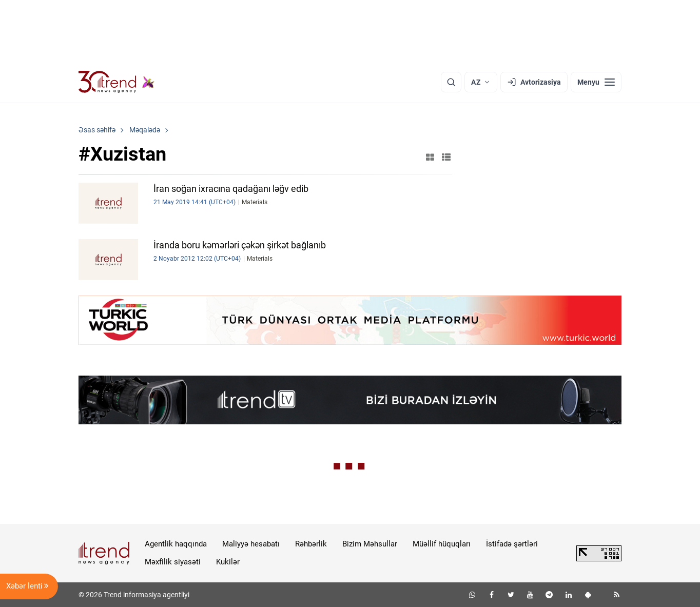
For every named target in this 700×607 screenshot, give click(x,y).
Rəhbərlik (311, 544)
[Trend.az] (116, 82)
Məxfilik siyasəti (173, 562)
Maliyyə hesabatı (251, 544)
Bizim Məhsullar (370, 544)
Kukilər (228, 562)
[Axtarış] (451, 82)
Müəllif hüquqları (442, 544)
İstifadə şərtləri (512, 544)
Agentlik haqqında (176, 544)
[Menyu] (596, 82)
